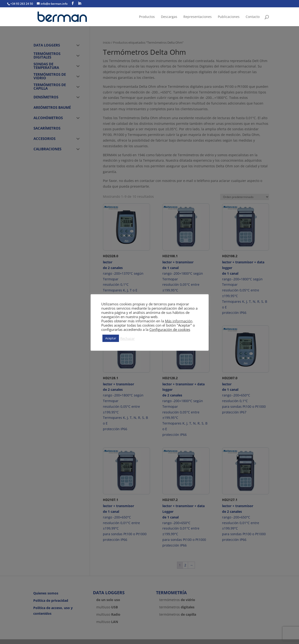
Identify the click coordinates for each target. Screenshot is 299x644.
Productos (147, 17)
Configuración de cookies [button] (170, 329)
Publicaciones (229, 17)
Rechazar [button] (127, 338)
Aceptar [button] (111, 338)
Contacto (253, 17)
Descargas (169, 17)
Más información (179, 321)
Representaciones (198, 17)
